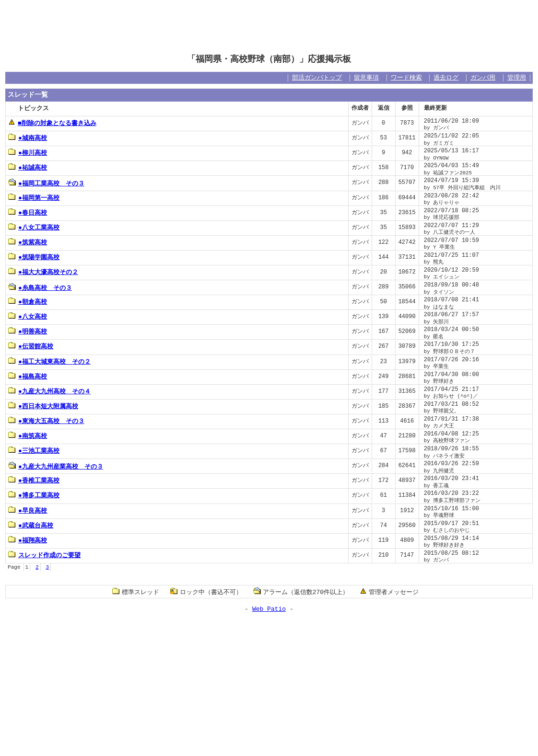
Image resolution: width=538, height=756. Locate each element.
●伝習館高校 (31, 346)
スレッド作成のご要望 (44, 555)
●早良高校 (28, 510)
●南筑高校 (28, 435)
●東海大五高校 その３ (46, 421)
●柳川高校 (28, 152)
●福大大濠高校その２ (43, 272)
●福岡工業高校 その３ (46, 183)
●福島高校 (28, 376)
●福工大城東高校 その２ (49, 361)
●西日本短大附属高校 (43, 406)
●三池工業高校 (34, 450)
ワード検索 (406, 78)
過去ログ (446, 78)
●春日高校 (28, 212)
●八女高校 (28, 316)
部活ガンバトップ (317, 78)
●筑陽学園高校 (34, 257)
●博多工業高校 (34, 495)
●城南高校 (28, 137)
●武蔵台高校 (31, 525)
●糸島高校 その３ (40, 287)
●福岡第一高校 (34, 197)
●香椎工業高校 (34, 480)
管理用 (517, 78)
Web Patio (269, 608)
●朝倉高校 (28, 301)
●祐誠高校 (28, 167)
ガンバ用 (483, 78)
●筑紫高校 (28, 242)
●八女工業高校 (34, 227)
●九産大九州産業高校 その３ (56, 466)
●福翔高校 (28, 540)
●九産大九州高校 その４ (49, 391)
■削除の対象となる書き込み (52, 123)
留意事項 (366, 78)
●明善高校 (28, 331)
